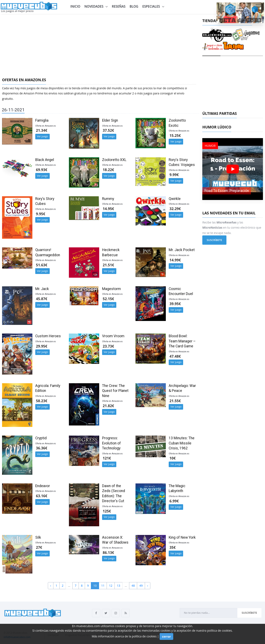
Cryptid (41, 438)
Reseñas (119, 6)
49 (141, 586)
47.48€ (175, 356)
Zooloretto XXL (114, 160)
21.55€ (175, 401)
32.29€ (175, 209)
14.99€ (175, 260)
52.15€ (108, 299)
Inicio (75, 6)
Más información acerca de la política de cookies (124, 636)
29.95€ (42, 346)
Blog (134, 6)
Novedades (94, 6)
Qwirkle (175, 199)
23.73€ (108, 346)
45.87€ (42, 299)
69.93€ (42, 170)
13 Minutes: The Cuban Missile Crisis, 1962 (182, 443)
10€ (173, 458)
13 (119, 586)
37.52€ (108, 130)
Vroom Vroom (113, 336)
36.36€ (42, 448)
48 (133, 586)
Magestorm (111, 289)
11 (103, 586)
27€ (39, 547)
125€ (107, 511)
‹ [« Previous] (51, 586)
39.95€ (175, 304)
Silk (38, 537)
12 (111, 586)
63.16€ (42, 496)
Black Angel (45, 160)
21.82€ (108, 406)
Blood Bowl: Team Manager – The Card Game (182, 341)
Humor (210, 146)
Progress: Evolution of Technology (111, 443)
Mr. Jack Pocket (182, 250)
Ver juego (42, 136)
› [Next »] (148, 586)
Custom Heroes (48, 336)
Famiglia (42, 120)
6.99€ (174, 501)
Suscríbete (214, 240)
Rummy (108, 199)
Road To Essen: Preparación (227, 191)
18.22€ (108, 170)
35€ (173, 547)
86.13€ (108, 552)
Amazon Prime (33, 93)
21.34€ (42, 130)
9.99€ (174, 175)
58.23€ (42, 401)
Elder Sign (110, 120)
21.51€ (108, 265)
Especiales (151, 6)
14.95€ (108, 209)
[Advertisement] (99, 45)
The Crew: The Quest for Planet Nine (115, 391)
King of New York (182, 537)
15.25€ (175, 135)
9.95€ (41, 214)
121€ (107, 458)
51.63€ (42, 265)
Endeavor (43, 486)
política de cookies (220, 630)
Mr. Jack (42, 289)
